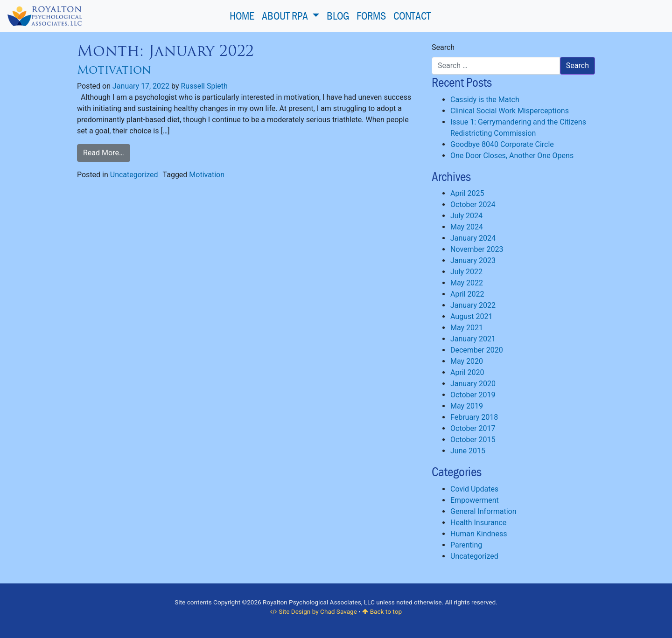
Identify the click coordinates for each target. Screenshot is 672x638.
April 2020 (467, 372)
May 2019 (467, 406)
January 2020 (473, 384)
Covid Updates (474, 489)
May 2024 (467, 227)
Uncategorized (134, 175)
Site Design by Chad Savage (314, 611)
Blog (338, 16)
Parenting (466, 545)
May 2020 (467, 361)
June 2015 (468, 451)
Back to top (382, 611)
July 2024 (466, 216)
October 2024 (473, 205)
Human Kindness (479, 534)
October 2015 (473, 440)
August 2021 (471, 316)
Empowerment (475, 500)
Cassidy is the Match (485, 100)
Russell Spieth (204, 86)
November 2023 (477, 249)
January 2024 (473, 238)
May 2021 (467, 328)
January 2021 (473, 339)
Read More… (104, 153)
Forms (371, 16)
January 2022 (473, 305)
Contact (412, 16)
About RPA (286, 16)
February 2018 (474, 417)
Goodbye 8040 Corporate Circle (502, 144)
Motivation (114, 70)
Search (443, 47)
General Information (483, 511)
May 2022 (467, 283)
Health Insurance (478, 523)
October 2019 (473, 395)
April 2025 (467, 193)
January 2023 (473, 260)
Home (242, 16)
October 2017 (473, 428)
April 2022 (467, 294)
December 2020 (477, 350)
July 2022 (466, 272)
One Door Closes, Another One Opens (512, 156)
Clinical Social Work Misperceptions (510, 111)
